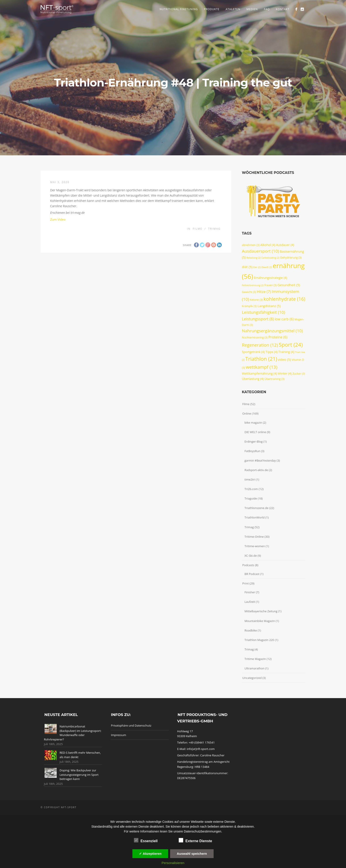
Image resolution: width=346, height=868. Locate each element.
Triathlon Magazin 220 (259, 640)
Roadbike (251, 630)
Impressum (119, 735)
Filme (197, 229)
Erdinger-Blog (254, 442)
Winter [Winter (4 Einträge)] (285, 373)
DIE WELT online (255, 432)
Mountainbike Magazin (260, 621)
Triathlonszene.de (256, 508)
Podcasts (248, 565)
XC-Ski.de (251, 556)
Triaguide (251, 498)
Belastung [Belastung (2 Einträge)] (254, 258)
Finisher (250, 592)
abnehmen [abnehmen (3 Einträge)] (251, 245)
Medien (252, 9)
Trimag (214, 229)
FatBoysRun (252, 451)
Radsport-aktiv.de (256, 470)
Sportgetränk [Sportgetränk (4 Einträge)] (253, 352)
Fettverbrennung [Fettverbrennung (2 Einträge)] (253, 285)
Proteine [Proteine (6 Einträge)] (278, 337)
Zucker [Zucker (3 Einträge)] (299, 374)
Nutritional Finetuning (179, 9)
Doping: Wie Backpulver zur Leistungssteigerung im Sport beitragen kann (79, 775)
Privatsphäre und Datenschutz (131, 725)
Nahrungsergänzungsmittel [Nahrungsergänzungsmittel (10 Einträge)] (272, 331)
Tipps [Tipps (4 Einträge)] (272, 352)
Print (245, 583)
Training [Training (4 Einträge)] (286, 352)
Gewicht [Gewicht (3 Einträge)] (249, 292)
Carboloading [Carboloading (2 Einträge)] (271, 258)
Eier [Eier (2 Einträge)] (257, 267)
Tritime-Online (254, 537)
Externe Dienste (195, 840)
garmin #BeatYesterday (260, 460)
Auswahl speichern (192, 854)
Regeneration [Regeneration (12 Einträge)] (260, 345)
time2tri (250, 479)
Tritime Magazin (255, 659)
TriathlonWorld (255, 517)
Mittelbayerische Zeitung (261, 611)
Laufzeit (250, 602)
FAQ (267, 9)
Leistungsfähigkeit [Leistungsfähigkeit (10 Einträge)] (263, 312)
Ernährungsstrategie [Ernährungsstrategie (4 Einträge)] (270, 278)
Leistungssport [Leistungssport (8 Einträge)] (258, 319)
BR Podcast (252, 574)
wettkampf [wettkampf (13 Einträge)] (262, 367)
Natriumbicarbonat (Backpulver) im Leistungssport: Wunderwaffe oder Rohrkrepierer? (73, 733)
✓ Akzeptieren (150, 854)
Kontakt (283, 9)
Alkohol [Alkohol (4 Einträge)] (268, 245)
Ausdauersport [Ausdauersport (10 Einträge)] (260, 251)
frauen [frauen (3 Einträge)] (271, 285)
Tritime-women (255, 546)
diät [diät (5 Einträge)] (247, 267)
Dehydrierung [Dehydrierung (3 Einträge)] (291, 258)
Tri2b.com (251, 489)
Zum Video (58, 219)
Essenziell (146, 840)
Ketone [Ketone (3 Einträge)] (256, 300)
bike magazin (253, 423)
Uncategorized (252, 678)
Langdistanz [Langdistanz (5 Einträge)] (269, 306)
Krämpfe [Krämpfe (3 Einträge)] (249, 306)
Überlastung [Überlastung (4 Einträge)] (253, 379)
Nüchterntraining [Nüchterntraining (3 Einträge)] (255, 337)
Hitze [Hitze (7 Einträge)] (264, 292)
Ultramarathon (254, 668)
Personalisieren (173, 863)
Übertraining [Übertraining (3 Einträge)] (274, 379)
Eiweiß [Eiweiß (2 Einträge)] (267, 267)
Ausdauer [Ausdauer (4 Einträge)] (285, 245)
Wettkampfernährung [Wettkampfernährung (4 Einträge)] (259, 373)
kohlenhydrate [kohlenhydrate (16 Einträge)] (284, 299)
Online (247, 413)
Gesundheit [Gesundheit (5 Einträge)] (289, 285)
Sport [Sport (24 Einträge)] (291, 345)
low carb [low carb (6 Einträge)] (284, 319)
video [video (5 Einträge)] (284, 359)
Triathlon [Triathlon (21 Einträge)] (261, 359)
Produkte (212, 9)
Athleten (233, 9)
